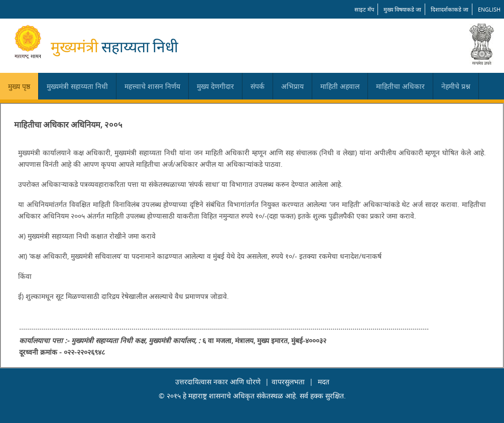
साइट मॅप (364, 9)
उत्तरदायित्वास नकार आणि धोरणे (218, 382)
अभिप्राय (292, 86)
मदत (324, 382)
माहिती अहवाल (340, 86)
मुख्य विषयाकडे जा (402, 9)
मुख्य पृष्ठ (19, 86)
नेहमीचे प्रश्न (456, 86)
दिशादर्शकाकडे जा (450, 9)
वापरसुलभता (288, 382)
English (489, 9)
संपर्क (258, 86)
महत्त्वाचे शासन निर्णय (152, 86)
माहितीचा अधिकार (400, 86)
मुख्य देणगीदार (215, 86)
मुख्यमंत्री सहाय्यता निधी (77, 86)
